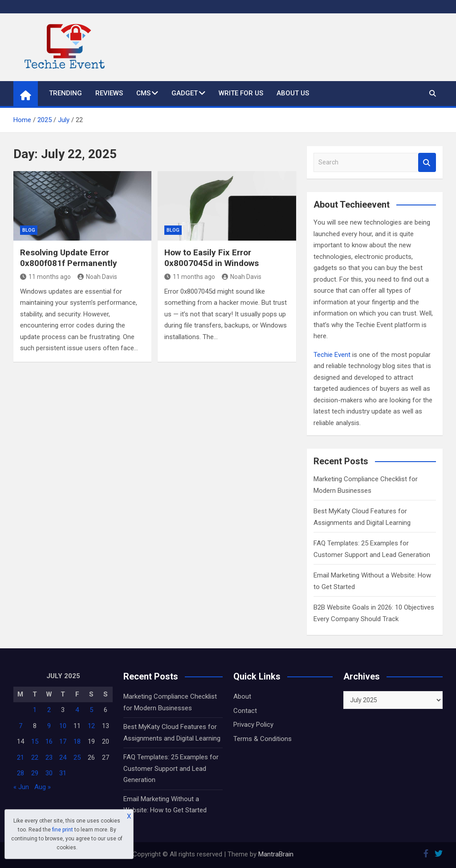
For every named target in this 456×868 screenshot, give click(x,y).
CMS (143, 93)
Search (427, 162)
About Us (293, 93)
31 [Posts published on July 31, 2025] (63, 773)
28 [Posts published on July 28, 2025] (20, 773)
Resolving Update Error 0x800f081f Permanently (69, 258)
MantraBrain (276, 854)
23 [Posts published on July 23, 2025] (49, 757)
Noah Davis (97, 277)
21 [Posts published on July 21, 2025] (20, 757)
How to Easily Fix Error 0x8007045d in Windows (212, 258)
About (242, 696)
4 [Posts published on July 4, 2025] (77, 710)
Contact (245, 711)
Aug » (43, 787)
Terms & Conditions (263, 739)
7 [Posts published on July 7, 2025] (20, 726)
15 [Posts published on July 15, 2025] (35, 741)
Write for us (241, 93)
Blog (29, 230)
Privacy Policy (253, 725)
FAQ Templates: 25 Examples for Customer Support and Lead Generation (171, 768)
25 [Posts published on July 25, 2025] (77, 757)
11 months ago (45, 277)
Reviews (109, 93)
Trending (65, 93)
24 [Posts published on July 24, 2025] (63, 757)
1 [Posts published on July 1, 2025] (35, 710)
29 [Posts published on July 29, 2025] (35, 773)
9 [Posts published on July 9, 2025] (49, 726)
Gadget (185, 93)
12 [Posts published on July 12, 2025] (91, 726)
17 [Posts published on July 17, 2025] (63, 741)
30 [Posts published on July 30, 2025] (49, 773)
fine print (63, 830)
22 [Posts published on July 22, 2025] (35, 757)
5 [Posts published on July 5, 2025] (91, 710)
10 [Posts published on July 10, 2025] (63, 726)
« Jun (21, 787)
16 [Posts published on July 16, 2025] (49, 741)
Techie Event (332, 355)
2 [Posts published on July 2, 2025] (49, 710)
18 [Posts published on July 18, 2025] (77, 741)
